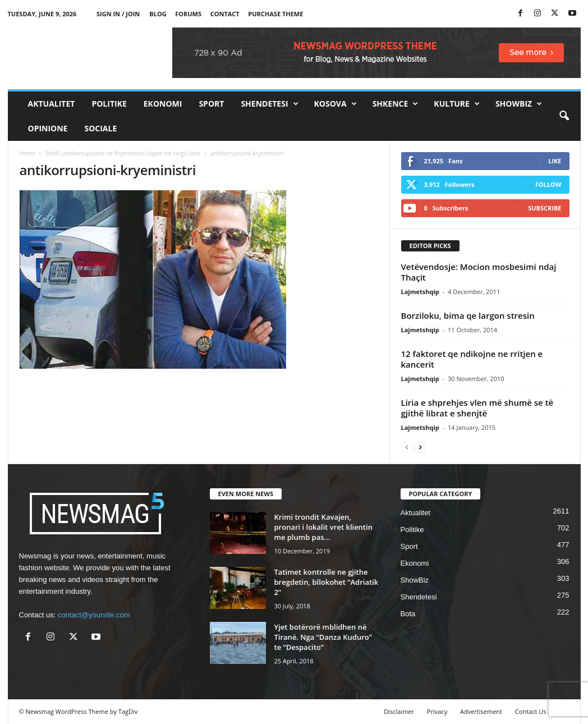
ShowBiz (519, 104)
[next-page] (420, 447)
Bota (408, 614)
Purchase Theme (275, 14)
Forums (188, 14)
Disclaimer (399, 711)
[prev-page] (407, 447)
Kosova (336, 104)
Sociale (100, 128)
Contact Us (531, 711)
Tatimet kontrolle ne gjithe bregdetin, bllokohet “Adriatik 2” (327, 582)
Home (27, 153)
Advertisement (481, 711)
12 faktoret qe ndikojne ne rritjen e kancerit (472, 359)
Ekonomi (163, 104)
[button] (564, 116)
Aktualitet (52, 104)
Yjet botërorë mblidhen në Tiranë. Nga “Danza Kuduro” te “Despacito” (323, 637)
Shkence (396, 104)
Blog (158, 14)
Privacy (437, 711)
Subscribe (545, 208)
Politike (109, 104)
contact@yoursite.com (94, 615)
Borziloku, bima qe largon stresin (468, 315)
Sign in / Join (118, 14)
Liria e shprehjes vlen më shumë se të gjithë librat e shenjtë (477, 408)
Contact (225, 14)
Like (555, 161)
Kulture (457, 104)
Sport (211, 104)
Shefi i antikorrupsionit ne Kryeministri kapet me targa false (123, 153)
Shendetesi (269, 104)
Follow (548, 184)
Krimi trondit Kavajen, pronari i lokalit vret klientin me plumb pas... (323, 527)
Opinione (48, 128)
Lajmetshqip (420, 292)
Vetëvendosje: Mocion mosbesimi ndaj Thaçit (479, 272)
